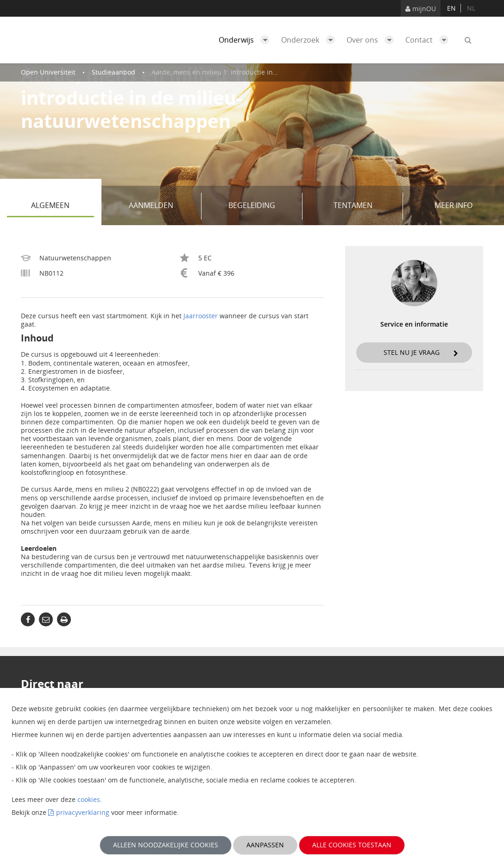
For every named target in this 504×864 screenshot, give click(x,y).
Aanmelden (162, 206)
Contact (429, 40)
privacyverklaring (83, 812)
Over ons (372, 40)
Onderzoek (310, 40)
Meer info (454, 205)
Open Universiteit (48, 72)
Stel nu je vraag (421, 352)
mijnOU (421, 9)
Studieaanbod (113, 72)
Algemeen (62, 206)
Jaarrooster (201, 316)
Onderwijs (246, 40)
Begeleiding (262, 206)
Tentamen (365, 206)
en (451, 8)
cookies (89, 799)
